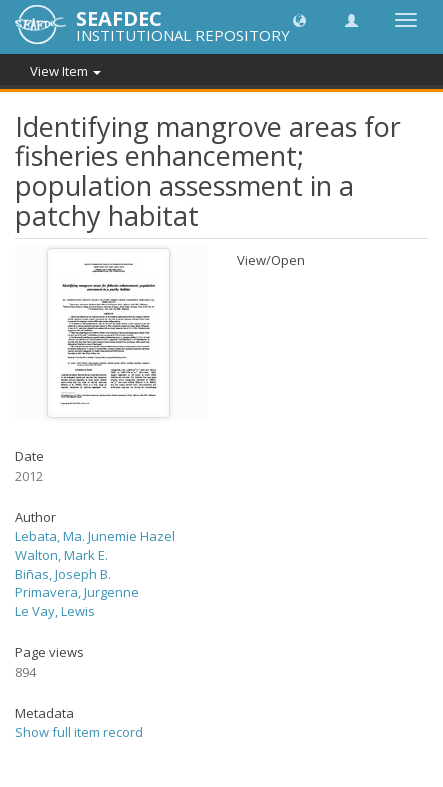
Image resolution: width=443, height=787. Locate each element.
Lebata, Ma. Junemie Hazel (95, 536)
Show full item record (79, 732)
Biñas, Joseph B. (63, 574)
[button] (299, 19)
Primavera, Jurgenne (77, 592)
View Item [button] (65, 71)
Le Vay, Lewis (55, 611)
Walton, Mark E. (61, 555)
